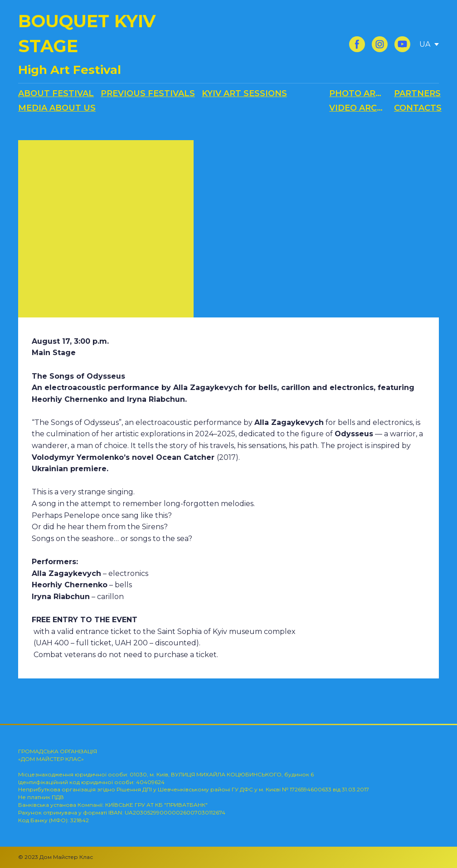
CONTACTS (418, 108)
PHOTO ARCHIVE (358, 93)
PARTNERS (417, 93)
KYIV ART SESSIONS (244, 93)
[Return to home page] (101, 44)
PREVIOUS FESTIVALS (148, 93)
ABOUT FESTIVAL (56, 93)
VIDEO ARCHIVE (358, 108)
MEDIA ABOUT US (57, 108)
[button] (357, 44)
